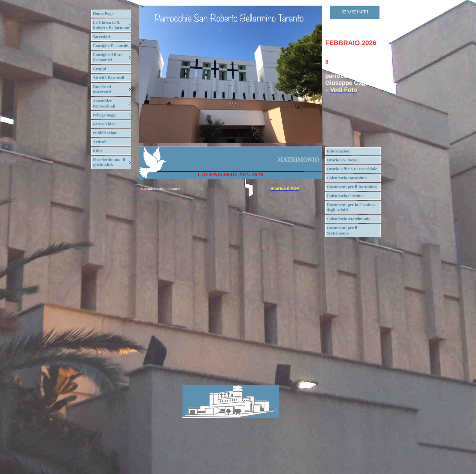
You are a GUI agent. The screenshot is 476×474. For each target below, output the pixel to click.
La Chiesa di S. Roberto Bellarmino (111, 25)
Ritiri (98, 151)
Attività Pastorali (108, 78)
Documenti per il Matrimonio (342, 230)
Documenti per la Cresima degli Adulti (351, 207)
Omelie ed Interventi (102, 89)
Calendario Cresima (345, 196)
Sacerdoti (101, 37)
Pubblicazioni (105, 133)
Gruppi (99, 69)
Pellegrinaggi (105, 115)
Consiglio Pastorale (110, 45)
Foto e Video (104, 124)
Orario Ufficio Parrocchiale (352, 169)
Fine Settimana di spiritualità (109, 162)
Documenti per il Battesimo (352, 187)
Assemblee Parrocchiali (104, 103)
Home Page (103, 13)
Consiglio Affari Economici (107, 57)
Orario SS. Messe (342, 160)
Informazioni (339, 151)
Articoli (100, 142)
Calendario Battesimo (347, 178)
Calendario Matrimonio (349, 219)
